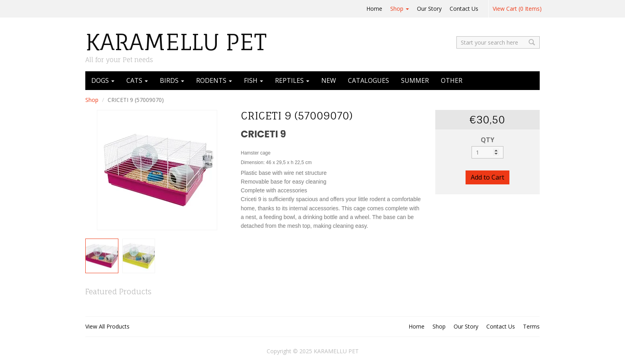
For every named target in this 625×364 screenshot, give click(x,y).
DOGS (103, 80)
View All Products (107, 326)
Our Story (429, 9)
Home (374, 9)
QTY (487, 140)
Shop (400, 9)
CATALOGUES (369, 80)
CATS (137, 80)
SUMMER (415, 80)
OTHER (452, 80)
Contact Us (464, 9)
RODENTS (214, 80)
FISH (254, 80)
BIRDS (172, 80)
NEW (329, 80)
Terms (531, 326)
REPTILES (292, 80)
